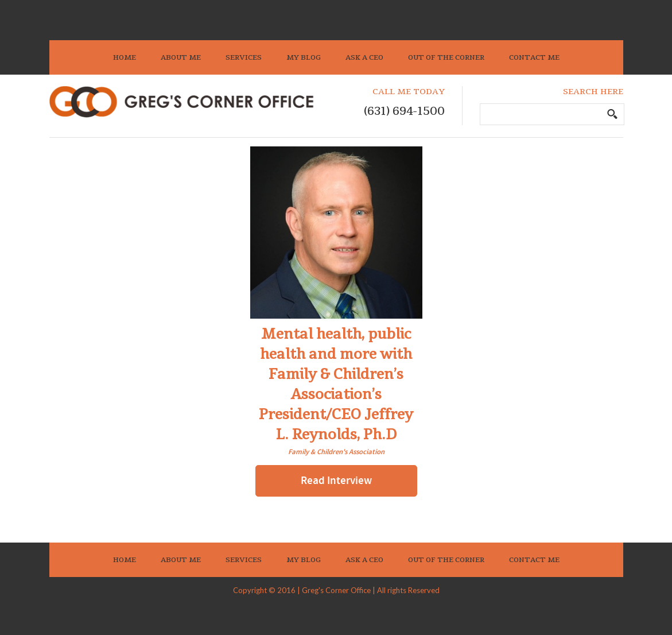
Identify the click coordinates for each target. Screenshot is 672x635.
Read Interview (336, 481)
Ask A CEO (364, 57)
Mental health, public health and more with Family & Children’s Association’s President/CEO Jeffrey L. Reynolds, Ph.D (336, 385)
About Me (181, 57)
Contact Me (534, 57)
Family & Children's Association (336, 452)
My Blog (304, 57)
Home (125, 57)
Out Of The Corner (446, 57)
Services (244, 57)
